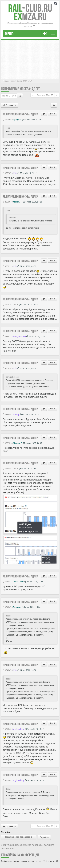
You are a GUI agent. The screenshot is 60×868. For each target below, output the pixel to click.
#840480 (8, 729)
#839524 (8, 443)
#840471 (8, 582)
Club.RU (30, 8)
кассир (16, 414)
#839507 (8, 414)
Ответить (9, 105)
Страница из (45, 95)
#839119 (8, 266)
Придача (17, 120)
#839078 (8, 202)
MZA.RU (30, 16)
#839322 (8, 336)
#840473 (8, 607)
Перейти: (6, 832)
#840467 (8, 469)
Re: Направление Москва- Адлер (20, 114)
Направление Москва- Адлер (21, 89)
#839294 (8, 305)
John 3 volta (19, 582)
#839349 (8, 368)
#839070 (8, 173)
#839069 (8, 120)
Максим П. (18, 202)
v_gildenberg (19, 729)
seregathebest (20, 336)
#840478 (8, 670)
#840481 (8, 780)
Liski (15, 173)
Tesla (16, 305)
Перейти (44, 837)
